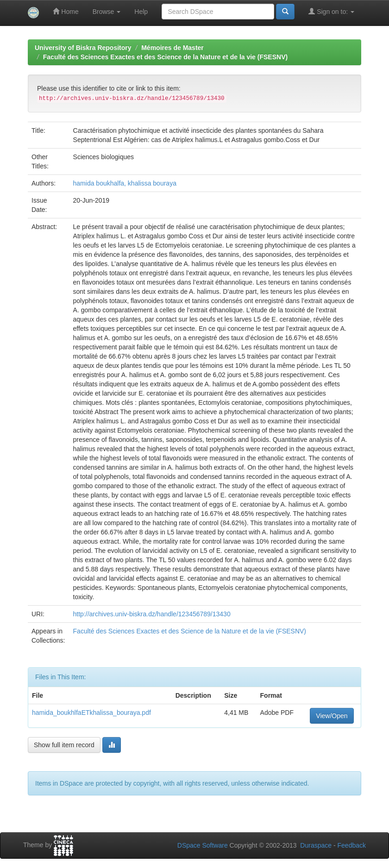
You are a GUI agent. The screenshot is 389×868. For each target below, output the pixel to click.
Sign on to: (331, 11)
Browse (107, 12)
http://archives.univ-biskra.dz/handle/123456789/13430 (152, 614)
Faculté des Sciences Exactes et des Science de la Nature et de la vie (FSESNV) (165, 57)
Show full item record (64, 745)
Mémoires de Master (173, 48)
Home (66, 11)
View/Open (332, 716)
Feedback (352, 845)
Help (141, 12)
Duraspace (316, 845)
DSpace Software (203, 845)
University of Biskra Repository (83, 48)
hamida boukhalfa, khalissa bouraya (125, 183)
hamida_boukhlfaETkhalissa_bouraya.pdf (91, 713)
